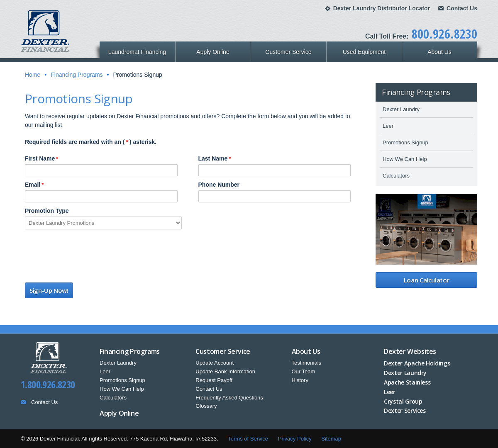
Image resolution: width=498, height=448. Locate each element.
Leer (388, 126)
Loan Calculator (426, 280)
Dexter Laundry (401, 109)
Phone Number (219, 185)
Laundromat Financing (137, 52)
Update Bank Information (225, 371)
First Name (41, 158)
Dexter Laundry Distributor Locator (382, 8)
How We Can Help (405, 159)
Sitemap (331, 439)
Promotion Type (47, 211)
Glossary (206, 406)
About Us (439, 52)
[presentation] (88, 258)
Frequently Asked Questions (229, 398)
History (300, 380)
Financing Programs (77, 75)
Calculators (396, 176)
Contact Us (462, 8)
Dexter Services (405, 410)
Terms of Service (248, 439)
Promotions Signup (405, 142)
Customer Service (288, 52)
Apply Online (213, 52)
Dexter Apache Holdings (417, 363)
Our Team (304, 371)
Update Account (215, 363)
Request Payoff (214, 380)
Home (33, 75)
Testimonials (307, 363)
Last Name (215, 158)
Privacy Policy (295, 439)
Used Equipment (364, 52)
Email (34, 185)
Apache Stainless (407, 382)
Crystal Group (403, 401)
